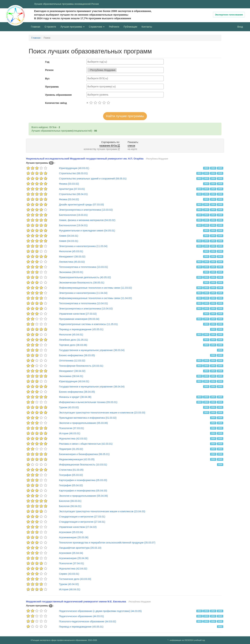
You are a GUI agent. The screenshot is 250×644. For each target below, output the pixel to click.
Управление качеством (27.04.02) (78, 527)
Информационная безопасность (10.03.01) (83, 465)
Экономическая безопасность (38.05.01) (82, 283)
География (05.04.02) (71, 485)
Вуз (47, 79)
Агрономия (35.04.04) (71, 553)
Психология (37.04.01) (72, 563)
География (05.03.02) (71, 475)
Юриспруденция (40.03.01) (74, 168)
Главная (36, 27)
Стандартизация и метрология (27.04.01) (82, 522)
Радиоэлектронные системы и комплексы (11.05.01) (88, 324)
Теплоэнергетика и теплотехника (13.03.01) (84, 267)
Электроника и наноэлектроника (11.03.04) (83, 246)
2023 (206, 168)
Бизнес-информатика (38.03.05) (77, 355)
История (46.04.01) (70, 589)
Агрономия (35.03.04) (71, 532)
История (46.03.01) (70, 433)
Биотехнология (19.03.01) (73, 215)
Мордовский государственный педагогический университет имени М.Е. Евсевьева (76, 602)
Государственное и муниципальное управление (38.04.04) (92, 387)
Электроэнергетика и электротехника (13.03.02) (86, 210)
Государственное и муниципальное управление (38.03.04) (92, 350)
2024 (213, 168)
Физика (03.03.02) (69, 184)
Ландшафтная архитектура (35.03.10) (80, 548)
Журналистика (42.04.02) (73, 569)
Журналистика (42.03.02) (73, 439)
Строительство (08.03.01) (73, 173)
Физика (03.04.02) (69, 199)
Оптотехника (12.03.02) (72, 361)
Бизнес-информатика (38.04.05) (77, 392)
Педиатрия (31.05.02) (71, 449)
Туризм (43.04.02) (69, 584)
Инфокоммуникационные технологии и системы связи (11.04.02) (95, 298)
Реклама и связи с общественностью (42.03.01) (86, 444)
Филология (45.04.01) (71, 335)
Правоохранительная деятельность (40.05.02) (85, 277)
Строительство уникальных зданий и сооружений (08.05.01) (93, 179)
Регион (49, 70)
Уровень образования (58, 95)
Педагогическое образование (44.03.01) (81, 616)
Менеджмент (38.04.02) (72, 371)
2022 (199, 173)
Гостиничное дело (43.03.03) (75, 579)
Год (47, 62)
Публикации (130, 27)
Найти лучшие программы (125, 116)
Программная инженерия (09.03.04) (79, 319)
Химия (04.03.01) (69, 241)
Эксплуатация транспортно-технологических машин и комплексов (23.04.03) (102, 511)
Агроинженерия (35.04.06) (74, 558)
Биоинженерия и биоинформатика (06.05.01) (84, 454)
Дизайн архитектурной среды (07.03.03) (81, 205)
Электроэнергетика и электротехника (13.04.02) (86, 309)
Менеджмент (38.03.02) (72, 257)
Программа (52, 87)
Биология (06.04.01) (70, 506)
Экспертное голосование (229, 15)
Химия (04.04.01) (69, 236)
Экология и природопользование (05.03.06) (83, 423)
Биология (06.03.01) (70, 501)
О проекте (51, 26)
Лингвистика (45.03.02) (72, 262)
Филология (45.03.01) (71, 251)
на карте (132, 149)
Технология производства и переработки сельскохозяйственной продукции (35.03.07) (107, 543)
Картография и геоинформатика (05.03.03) (83, 480)
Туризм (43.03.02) (69, 407)
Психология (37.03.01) (72, 428)
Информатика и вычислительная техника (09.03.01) (88, 402)
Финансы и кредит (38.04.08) (75, 397)
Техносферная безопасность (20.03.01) (81, 366)
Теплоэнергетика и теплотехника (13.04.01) (84, 303)
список (131, 146)
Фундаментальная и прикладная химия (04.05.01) (87, 231)
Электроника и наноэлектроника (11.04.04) (83, 293)
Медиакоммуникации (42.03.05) (77, 459)
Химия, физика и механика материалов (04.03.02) (87, 220)
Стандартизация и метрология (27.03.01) (82, 517)
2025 (220, 168)
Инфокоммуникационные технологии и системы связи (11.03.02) (95, 288)
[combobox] (125, 62)
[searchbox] (125, 62)
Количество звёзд (56, 103)
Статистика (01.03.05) (71, 470)
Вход (240, 27)
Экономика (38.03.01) (71, 272)
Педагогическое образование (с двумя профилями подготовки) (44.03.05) (100, 611)
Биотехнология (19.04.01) (73, 225)
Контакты (147, 27)
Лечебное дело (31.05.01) (73, 340)
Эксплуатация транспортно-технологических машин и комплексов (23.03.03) (102, 413)
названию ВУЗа (110, 146)
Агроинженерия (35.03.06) (74, 537)
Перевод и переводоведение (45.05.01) (81, 329)
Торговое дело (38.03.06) (73, 345)
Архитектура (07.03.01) (72, 189)
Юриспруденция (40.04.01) (74, 381)
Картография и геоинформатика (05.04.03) (83, 491)
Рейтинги (114, 27)
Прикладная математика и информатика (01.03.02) (88, 418)
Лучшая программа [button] (72, 27)
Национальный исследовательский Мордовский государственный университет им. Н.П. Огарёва (85, 159)
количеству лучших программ (102, 149)
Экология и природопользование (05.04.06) (83, 496)
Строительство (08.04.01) (73, 194)
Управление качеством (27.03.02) (78, 314)
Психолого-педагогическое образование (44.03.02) (87, 621)
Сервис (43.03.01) (69, 574)
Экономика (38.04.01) (71, 376)
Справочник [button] (97, 27)
